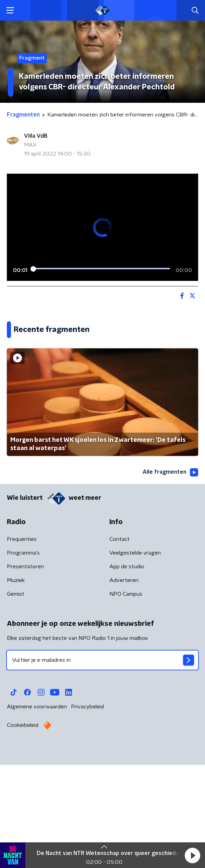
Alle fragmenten (170, 580)
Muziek (16, 688)
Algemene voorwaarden (37, 814)
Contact (119, 647)
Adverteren (124, 688)
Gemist (16, 702)
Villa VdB (36, 136)
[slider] (101, 269)
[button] (192, 855)
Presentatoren (25, 674)
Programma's (23, 660)
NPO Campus (126, 702)
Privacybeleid (87, 814)
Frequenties (22, 647)
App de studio (127, 674)
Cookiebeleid (23, 833)
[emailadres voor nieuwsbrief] (102, 768)
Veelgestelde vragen (135, 660)
